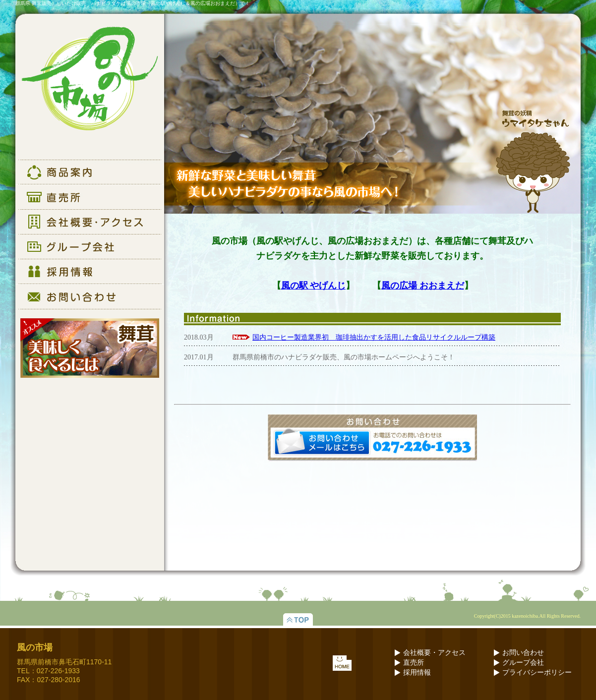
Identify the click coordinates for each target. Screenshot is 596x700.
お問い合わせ (523, 653)
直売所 (414, 663)
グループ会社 (523, 663)
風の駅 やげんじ (314, 286)
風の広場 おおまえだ (423, 286)
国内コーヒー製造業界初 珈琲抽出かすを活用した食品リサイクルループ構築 (374, 337)
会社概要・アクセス (434, 653)
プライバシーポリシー (537, 672)
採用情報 (417, 672)
